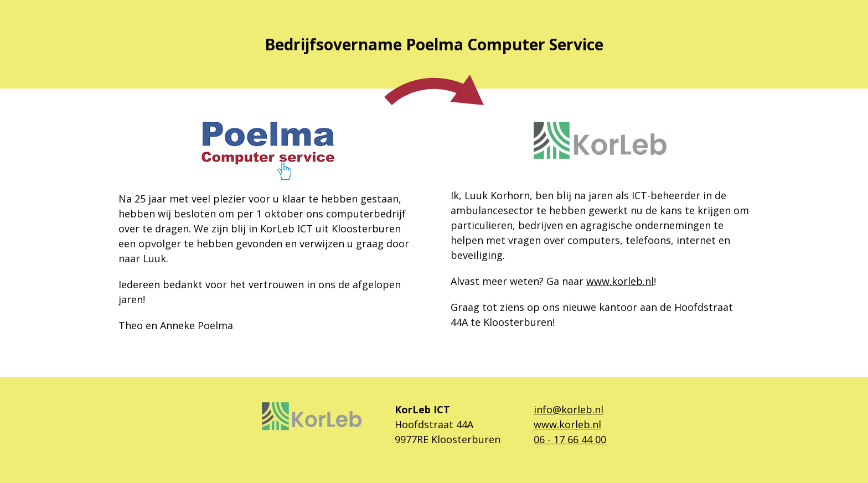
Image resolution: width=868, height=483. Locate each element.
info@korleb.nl (569, 409)
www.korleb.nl (620, 281)
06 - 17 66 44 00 (570, 439)
